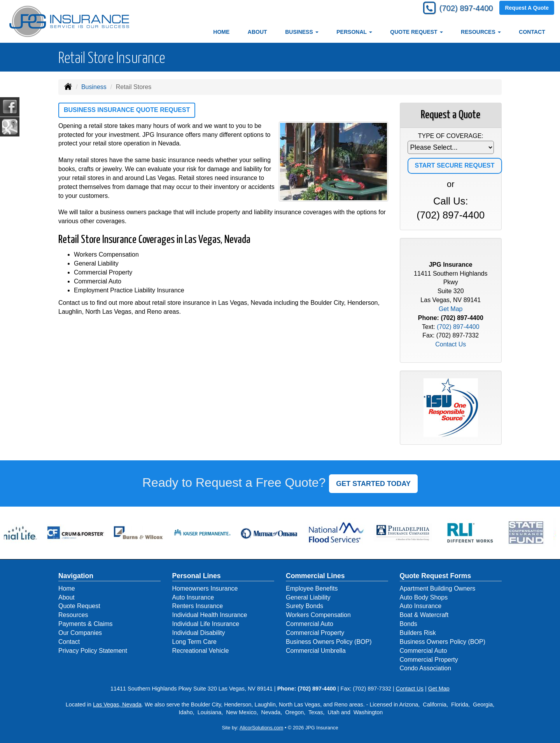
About (257, 32)
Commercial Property (315, 633)
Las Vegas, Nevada (117, 705)
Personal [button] (354, 32)
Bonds (409, 624)
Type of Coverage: (451, 136)
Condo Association (426, 668)
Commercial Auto (310, 624)
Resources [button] (481, 32)
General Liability (308, 597)
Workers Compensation (318, 615)
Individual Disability (199, 633)
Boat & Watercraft (424, 615)
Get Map (451, 309)
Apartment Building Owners (438, 588)
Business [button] (302, 32)
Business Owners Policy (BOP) (329, 642)
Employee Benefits (312, 588)
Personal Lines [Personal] (197, 576)
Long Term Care (194, 642)
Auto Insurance (193, 597)
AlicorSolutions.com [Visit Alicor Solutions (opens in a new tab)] (261, 728)
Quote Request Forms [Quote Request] (436, 576)
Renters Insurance (198, 606)
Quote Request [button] (416, 32)
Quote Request (79, 606)
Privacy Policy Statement (93, 651)
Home (221, 32)
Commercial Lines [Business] (315, 576)
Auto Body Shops (424, 597)
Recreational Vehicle (201, 651)
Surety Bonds (304, 606)
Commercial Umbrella (316, 651)
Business (94, 87)
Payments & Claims (86, 624)
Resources (73, 615)
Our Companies (80, 633)
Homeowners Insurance (205, 588)
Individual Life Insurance (206, 624)
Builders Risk (418, 633)
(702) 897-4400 (463, 9)
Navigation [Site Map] (76, 576)
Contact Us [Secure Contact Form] (451, 344)
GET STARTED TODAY (373, 484)
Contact (532, 32)
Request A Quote (527, 9)
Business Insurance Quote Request (127, 110)
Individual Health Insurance (210, 615)
